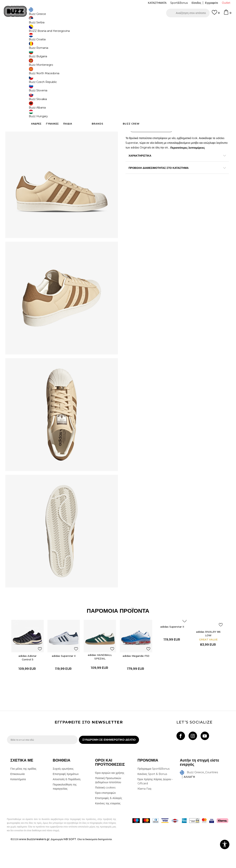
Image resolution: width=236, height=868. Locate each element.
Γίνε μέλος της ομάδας (23, 795)
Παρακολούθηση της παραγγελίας (65, 813)
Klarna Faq (144, 815)
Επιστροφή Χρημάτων (66, 801)
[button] (188, 13)
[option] (118, 24)
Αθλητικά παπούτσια (67, 30)
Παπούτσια (48, 30)
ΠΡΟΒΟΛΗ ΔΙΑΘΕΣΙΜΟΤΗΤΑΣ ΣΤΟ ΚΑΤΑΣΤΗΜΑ (175, 166)
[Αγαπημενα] (216, 14)
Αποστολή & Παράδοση (67, 806)
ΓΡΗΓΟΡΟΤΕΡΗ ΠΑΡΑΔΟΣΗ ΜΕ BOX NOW (107, 24)
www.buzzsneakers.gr (34, 866)
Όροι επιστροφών (105, 820)
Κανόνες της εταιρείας (108, 830)
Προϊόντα (36, 30)
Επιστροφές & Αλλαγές (109, 825)
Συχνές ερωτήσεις (63, 795)
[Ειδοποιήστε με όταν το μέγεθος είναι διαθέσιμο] (131, 66)
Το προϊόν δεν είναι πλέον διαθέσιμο (155, 113)
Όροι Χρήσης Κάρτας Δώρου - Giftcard (155, 808)
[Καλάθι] (227, 14)
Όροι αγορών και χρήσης (110, 800)
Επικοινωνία (18, 801)
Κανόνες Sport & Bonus (152, 801)
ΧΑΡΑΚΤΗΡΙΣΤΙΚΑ (175, 153)
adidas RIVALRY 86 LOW (209, 658)
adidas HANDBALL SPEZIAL (100, 681)
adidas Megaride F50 (136, 680)
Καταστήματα (18, 806)
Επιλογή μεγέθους (136, 59)
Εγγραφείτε (212, 3)
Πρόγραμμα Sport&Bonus (154, 795)
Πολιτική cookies (105, 814)
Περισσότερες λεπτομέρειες (200, 145)
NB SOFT (70, 866)
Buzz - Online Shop (18, 30)
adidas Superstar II (64, 680)
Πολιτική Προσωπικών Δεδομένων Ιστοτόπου (108, 807)
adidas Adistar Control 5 (28, 682)
